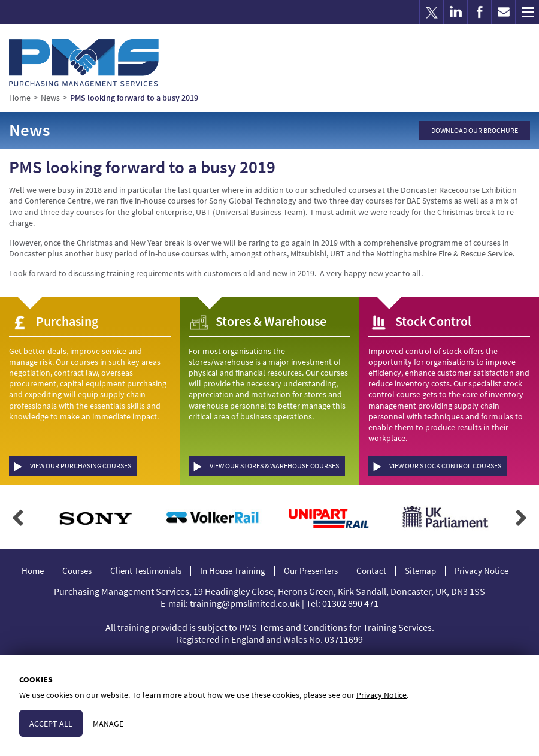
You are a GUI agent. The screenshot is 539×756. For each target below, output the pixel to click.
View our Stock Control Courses (445, 466)
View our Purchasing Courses (81, 466)
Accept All (51, 724)
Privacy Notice (482, 571)
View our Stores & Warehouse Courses (274, 466)
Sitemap (420, 571)
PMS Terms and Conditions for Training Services (335, 627)
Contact (371, 571)
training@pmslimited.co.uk (245, 603)
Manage (108, 724)
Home (33, 571)
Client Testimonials (146, 571)
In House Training (233, 571)
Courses (77, 571)
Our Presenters (311, 571)
